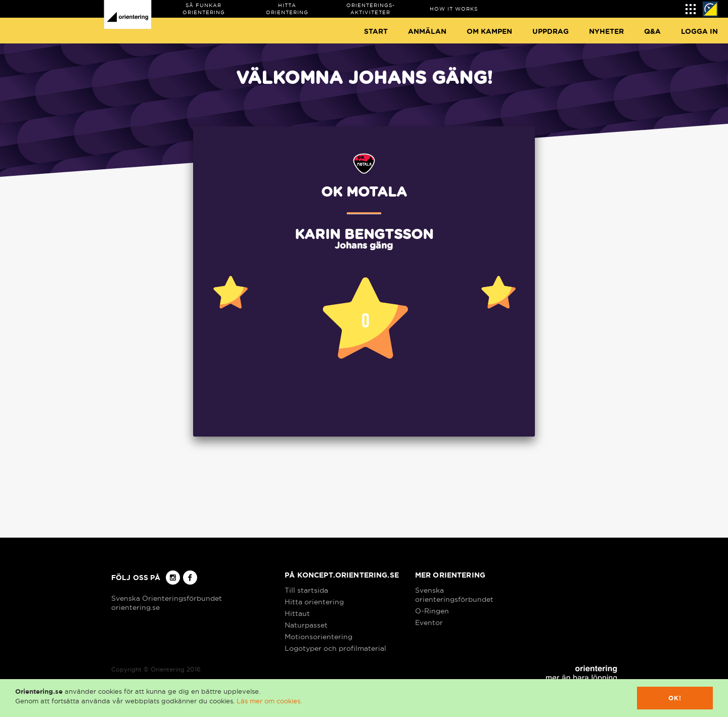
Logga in (699, 32)
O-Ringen (432, 611)
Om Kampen (489, 32)
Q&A (652, 32)
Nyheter (606, 32)
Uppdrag (551, 32)
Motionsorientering (318, 637)
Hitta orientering (314, 602)
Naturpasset (306, 625)
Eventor (429, 623)
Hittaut (297, 613)
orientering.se (135, 607)
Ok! (675, 698)
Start (376, 32)
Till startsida (306, 590)
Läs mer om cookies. (269, 701)
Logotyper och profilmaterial (335, 648)
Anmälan (427, 32)
